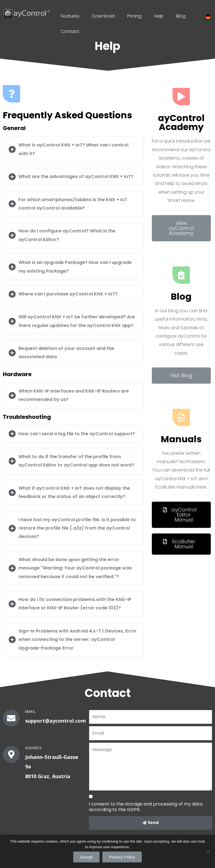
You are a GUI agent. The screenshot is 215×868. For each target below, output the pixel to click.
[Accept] (208, 851)
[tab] (73, 149)
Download (103, 16)
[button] (181, 228)
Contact (70, 31)
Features (70, 16)
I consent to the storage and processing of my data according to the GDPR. (146, 807)
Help (159, 16)
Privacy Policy (122, 857)
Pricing (134, 16)
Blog (181, 16)
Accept (86, 857)
